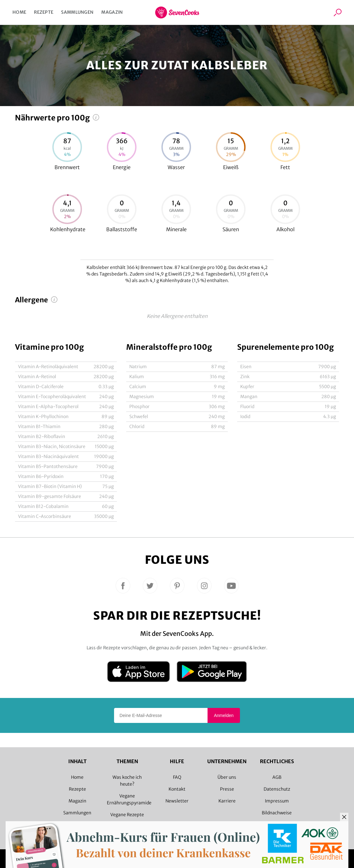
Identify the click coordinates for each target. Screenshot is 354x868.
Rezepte (44, 12)
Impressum (277, 801)
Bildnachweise (277, 813)
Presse (227, 789)
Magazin (112, 12)
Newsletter (177, 801)
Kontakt (177, 789)
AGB (277, 777)
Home (19, 12)
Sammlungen (77, 12)
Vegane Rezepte (127, 815)
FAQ (177, 777)
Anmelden (224, 715)
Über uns (227, 777)
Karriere (227, 801)
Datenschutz (277, 789)
